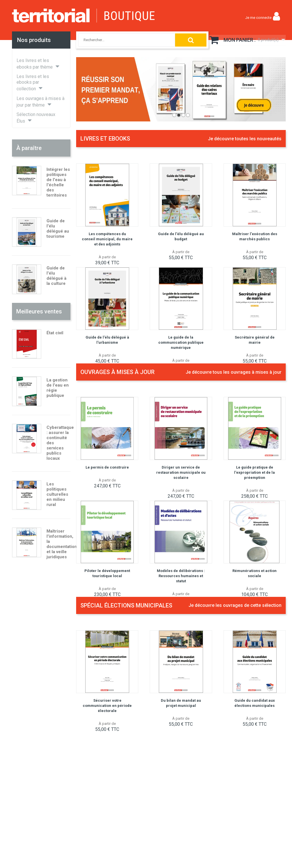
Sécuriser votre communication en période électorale (107, 706)
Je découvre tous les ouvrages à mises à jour (234, 372)
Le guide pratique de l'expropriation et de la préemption (255, 472)
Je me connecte (258, 18)
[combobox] (121, 40)
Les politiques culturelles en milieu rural (57, 494)
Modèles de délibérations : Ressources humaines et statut (181, 576)
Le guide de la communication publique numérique (181, 342)
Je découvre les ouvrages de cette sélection (235, 605)
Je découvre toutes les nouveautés (245, 139)
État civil (55, 333)
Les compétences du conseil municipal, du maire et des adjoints (107, 239)
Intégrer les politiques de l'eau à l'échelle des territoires (58, 182)
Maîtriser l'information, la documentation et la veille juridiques (62, 544)
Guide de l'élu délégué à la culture (56, 276)
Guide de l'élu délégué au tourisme (58, 229)
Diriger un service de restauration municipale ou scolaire (181, 472)
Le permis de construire (107, 467)
